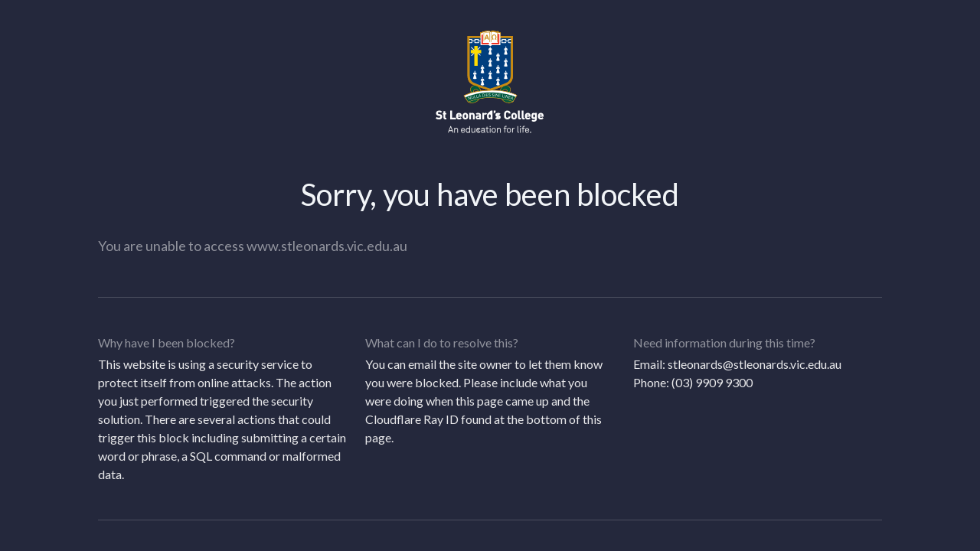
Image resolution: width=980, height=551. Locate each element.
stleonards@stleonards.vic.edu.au (755, 364)
